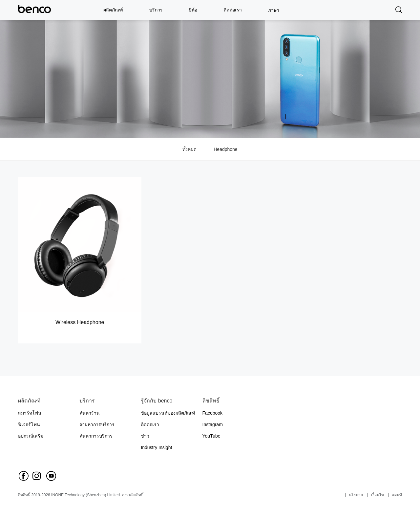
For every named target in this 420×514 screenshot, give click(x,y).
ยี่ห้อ (193, 10)
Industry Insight (156, 447)
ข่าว (145, 436)
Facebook (212, 413)
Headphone (225, 149)
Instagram (213, 424)
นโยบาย (356, 495)
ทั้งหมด (189, 149)
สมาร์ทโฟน (30, 413)
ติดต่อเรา (233, 10)
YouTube (211, 436)
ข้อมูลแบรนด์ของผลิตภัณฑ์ (168, 413)
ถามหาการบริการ (97, 424)
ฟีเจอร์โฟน (29, 424)
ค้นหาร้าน (90, 413)
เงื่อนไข (378, 495)
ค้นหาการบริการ (96, 436)
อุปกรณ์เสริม (31, 436)
